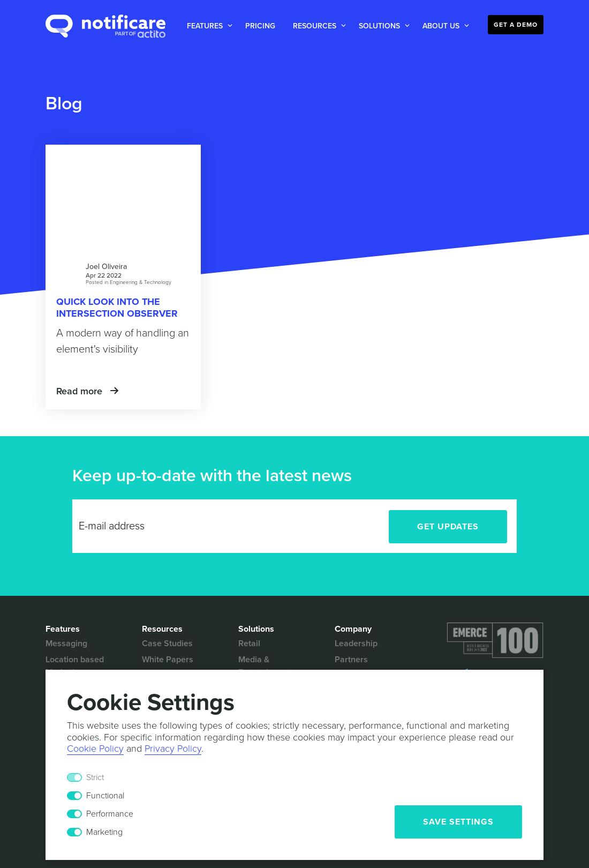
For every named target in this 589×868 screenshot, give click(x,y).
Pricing (260, 26)
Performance (110, 814)
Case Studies (167, 643)
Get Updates (448, 527)
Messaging (66, 643)
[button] (207, 26)
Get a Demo (516, 25)
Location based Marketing (75, 666)
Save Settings (458, 822)
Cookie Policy (95, 749)
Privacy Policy (173, 749)
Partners (351, 660)
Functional (105, 796)
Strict (95, 777)
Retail (249, 643)
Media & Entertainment (265, 666)
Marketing (104, 832)
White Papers (168, 660)
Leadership (356, 643)
